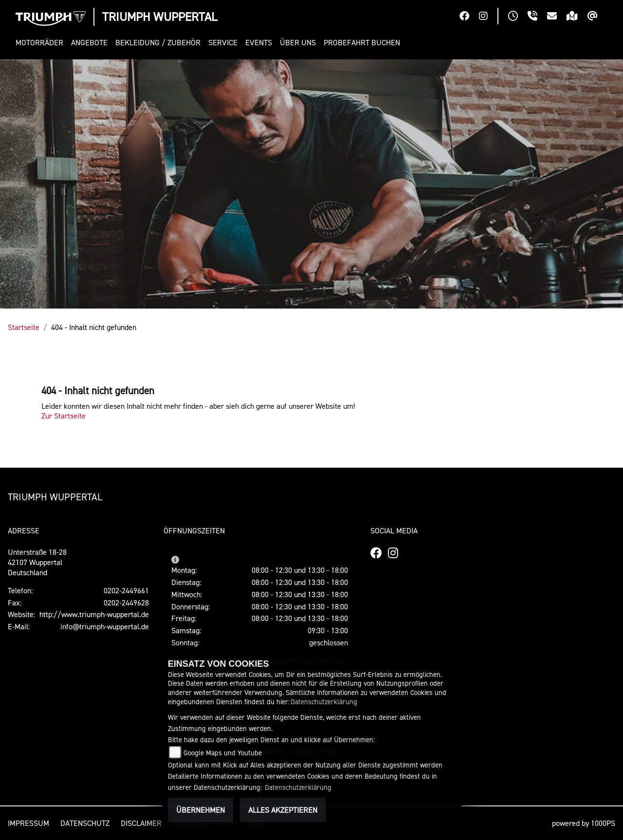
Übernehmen (201, 810)
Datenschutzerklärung (324, 702)
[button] (41, 43)
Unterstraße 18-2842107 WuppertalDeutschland (37, 562)
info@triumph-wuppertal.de (105, 626)
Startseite (24, 327)
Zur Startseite (64, 416)
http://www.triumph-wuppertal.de (94, 614)
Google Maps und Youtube (223, 753)
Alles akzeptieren (283, 810)
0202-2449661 (126, 590)
